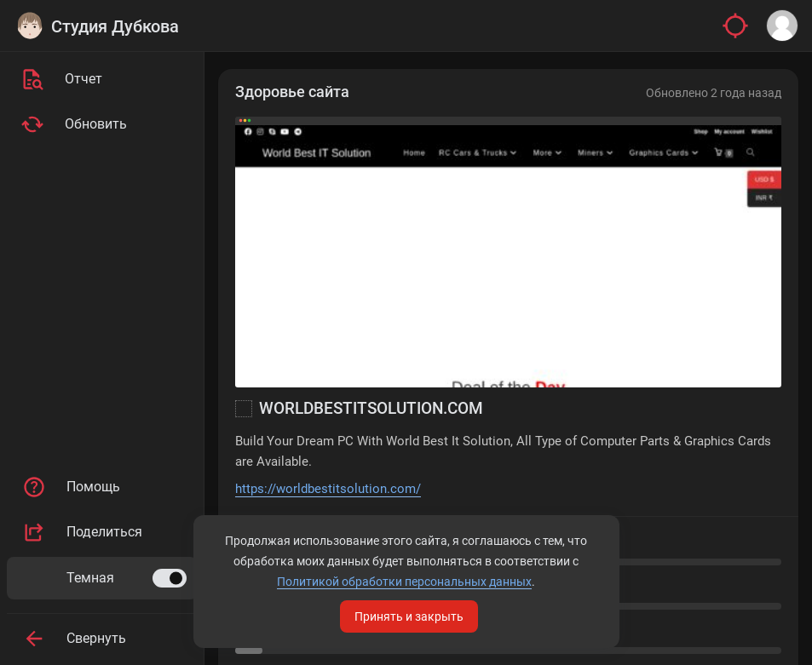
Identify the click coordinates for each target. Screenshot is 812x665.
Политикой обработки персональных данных (404, 582)
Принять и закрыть (409, 616)
